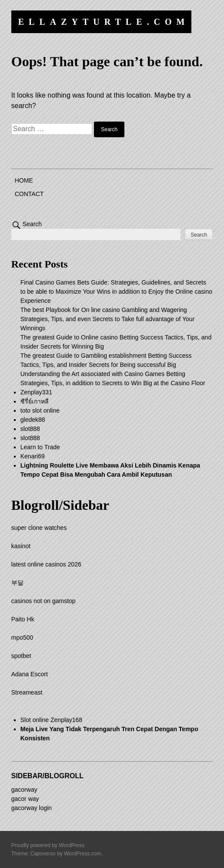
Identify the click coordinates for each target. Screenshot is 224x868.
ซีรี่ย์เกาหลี (35, 401)
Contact (29, 194)
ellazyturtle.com (104, 22)
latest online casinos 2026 (46, 564)
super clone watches (39, 528)
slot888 (30, 429)
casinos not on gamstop (43, 601)
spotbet (21, 656)
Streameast (27, 692)
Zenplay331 (36, 392)
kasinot (21, 546)
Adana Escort (30, 674)
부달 (17, 583)
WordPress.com (82, 854)
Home (24, 180)
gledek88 (33, 420)
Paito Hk (23, 619)
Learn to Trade (40, 447)
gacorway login (32, 808)
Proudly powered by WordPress (48, 845)
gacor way (25, 799)
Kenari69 (33, 456)
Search (32, 224)
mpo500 (22, 637)
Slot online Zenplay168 (51, 720)
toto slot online (40, 410)
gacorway (24, 790)
